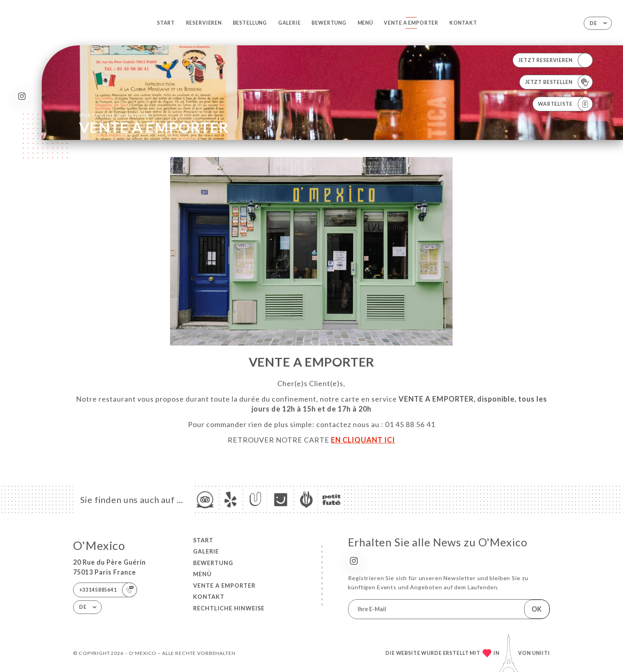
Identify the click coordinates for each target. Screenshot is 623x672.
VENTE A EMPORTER (411, 23)
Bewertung (329, 23)
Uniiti (541, 653)
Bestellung (250, 23)
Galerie (289, 23)
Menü (365, 23)
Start (166, 23)
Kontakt (463, 23)
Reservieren (204, 23)
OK (537, 609)
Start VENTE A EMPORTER (115, 115)
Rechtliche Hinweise (229, 608)
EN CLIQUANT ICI (363, 440)
